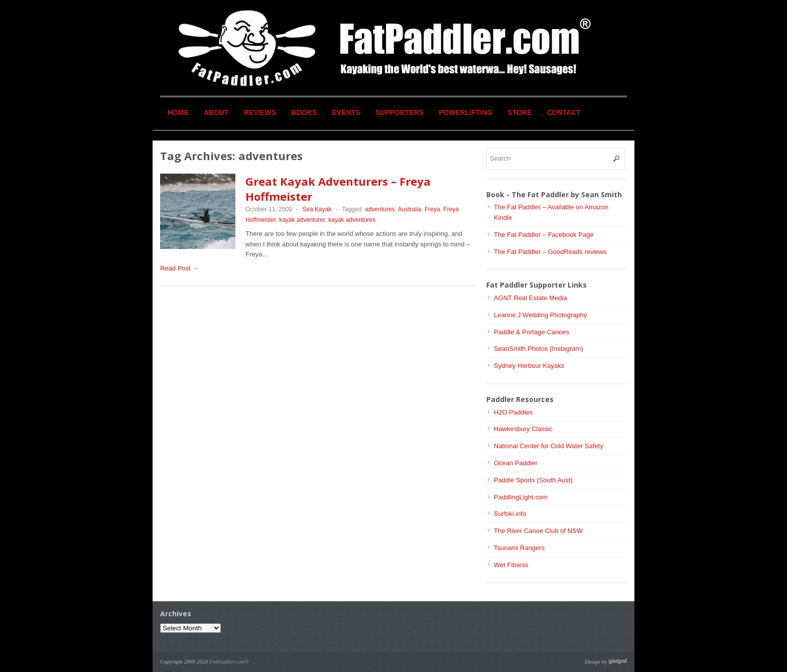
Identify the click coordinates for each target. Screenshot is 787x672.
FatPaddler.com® (229, 661)
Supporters (400, 112)
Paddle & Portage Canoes (532, 332)
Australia (410, 209)
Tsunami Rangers (519, 548)
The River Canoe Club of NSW (538, 531)
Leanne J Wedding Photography (541, 315)
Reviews (260, 112)
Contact (564, 112)
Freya (432, 209)
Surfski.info (510, 514)
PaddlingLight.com (521, 497)
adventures (380, 209)
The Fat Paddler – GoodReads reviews (550, 252)
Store (520, 112)
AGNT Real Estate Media (531, 298)
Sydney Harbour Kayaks (529, 366)
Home (178, 112)
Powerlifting (466, 112)
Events (346, 112)
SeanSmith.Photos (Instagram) (539, 349)
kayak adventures (352, 220)
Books (304, 112)
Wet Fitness (511, 565)
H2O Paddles (513, 412)
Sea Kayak (317, 209)
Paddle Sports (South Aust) (533, 480)
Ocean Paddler (516, 463)
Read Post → (179, 268)
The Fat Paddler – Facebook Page (544, 235)
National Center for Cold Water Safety (549, 446)
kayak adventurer (302, 220)
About (216, 112)
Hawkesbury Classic (523, 429)
